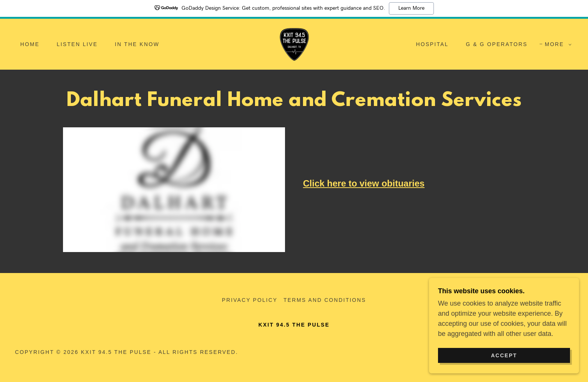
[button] (556, 44)
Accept (504, 355)
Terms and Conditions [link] (325, 300)
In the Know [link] (137, 44)
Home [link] (30, 44)
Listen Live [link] (77, 44)
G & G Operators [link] (496, 44)
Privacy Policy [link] (250, 300)
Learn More (411, 8)
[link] (294, 44)
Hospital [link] (432, 44)
